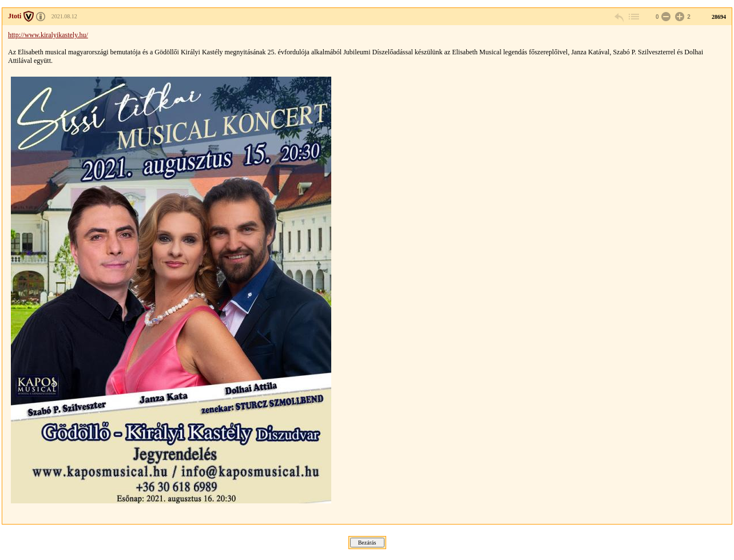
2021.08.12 (64, 16)
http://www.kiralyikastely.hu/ (48, 35)
